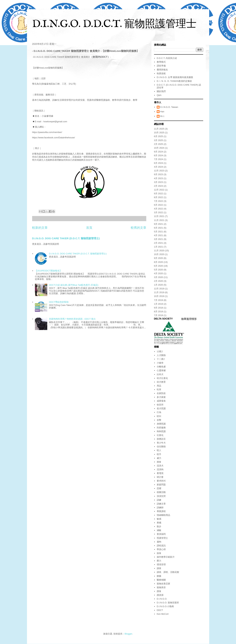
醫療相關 (161, 580)
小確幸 (160, 363)
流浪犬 (160, 466)
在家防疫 (161, 393)
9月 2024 (159, 152)
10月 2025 (159, 133)
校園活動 (161, 492)
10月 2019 (159, 296)
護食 (159, 591)
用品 (159, 386)
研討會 (160, 477)
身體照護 (161, 424)
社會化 (160, 435)
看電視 (160, 473)
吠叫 (159, 416)
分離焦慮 (161, 367)
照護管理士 (162, 538)
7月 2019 (159, 300)
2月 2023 (159, 186)
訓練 (159, 500)
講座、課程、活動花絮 (168, 572)
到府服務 (161, 428)
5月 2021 (159, 232)
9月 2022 (159, 194)
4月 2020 (159, 273)
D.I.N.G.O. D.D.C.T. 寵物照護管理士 (114, 24)
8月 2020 (159, 262)
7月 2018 (159, 315)
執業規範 (161, 73)
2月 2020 (159, 281)
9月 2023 (159, 174)
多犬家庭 (161, 397)
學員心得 (161, 549)
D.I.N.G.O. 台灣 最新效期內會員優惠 (175, 77)
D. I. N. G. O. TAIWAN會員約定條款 (174, 81)
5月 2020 (159, 270)
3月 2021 (159, 239)
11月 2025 (159, 129)
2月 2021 (159, 243)
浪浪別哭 (161, 496)
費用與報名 (162, 70)
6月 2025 (159, 136)
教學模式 (161, 62)
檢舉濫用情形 (189, 319)
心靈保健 (161, 370)
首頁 (89, 228)
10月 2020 (159, 254)
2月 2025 (159, 144)
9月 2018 (159, 308)
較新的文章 (40, 228)
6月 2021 (159, 228)
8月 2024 (159, 155)
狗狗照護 (161, 431)
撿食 (159, 553)
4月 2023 (159, 178)
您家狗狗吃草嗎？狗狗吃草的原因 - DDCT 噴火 (72, 319)
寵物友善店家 (163, 584)
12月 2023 (159, 171)
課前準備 (161, 66)
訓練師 (160, 508)
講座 (159, 568)
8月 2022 (159, 197)
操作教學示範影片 (166, 557)
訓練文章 (161, 504)
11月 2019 (159, 292)
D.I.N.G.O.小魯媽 (165, 606)
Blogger (128, 634)
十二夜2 (161, 359)
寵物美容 (161, 587)
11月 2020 (159, 251)
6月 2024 (159, 163)
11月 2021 (159, 220)
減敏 (159, 530)
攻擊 (159, 420)
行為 (159, 412)
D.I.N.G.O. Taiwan (169, 107)
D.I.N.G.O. (162, 599)
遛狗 (159, 542)
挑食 (159, 462)
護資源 (160, 595)
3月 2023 (159, 182)
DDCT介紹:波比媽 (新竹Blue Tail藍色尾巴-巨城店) (74, 285)
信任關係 (161, 447)
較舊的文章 (139, 228)
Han (162, 112)
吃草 (159, 390)
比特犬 (160, 374)
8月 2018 (159, 311)
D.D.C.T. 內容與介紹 (167, 58)
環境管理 (161, 565)
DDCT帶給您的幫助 (59, 302)
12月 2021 (159, 216)
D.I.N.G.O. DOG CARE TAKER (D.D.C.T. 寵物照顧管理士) (66, 238)
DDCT (160, 610)
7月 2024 (159, 159)
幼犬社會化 (162, 378)
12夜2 (160, 351)
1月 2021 (159, 247)
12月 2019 (159, 289)
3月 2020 (159, 277)
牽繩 (159, 523)
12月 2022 (159, 190)
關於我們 (161, 91)
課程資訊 (161, 546)
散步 (159, 526)
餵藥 (159, 576)
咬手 (159, 454)
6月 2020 (159, 266)
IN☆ (162, 116)
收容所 (160, 405)
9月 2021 (159, 224)
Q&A (159, 95)
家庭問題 (161, 485)
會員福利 (161, 534)
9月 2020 (159, 258)
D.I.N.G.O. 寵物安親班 (168, 603)
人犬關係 (161, 355)
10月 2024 (159, 148)
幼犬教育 (161, 382)
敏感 (159, 519)
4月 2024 (159, 167)
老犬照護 (161, 408)
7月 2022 (159, 201)
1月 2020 (159, 285)
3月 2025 (159, 140)
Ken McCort (163, 614)
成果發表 (161, 401)
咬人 (159, 450)
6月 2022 (159, 205)
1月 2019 (159, 304)
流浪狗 (160, 469)
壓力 (159, 561)
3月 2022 (159, 212)
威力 (159, 458)
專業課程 (161, 511)
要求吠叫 (161, 481)
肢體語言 (161, 439)
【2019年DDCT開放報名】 (48, 271)
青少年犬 (161, 443)
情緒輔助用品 (163, 515)
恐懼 (159, 488)
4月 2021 (159, 235)
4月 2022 (159, 209)
